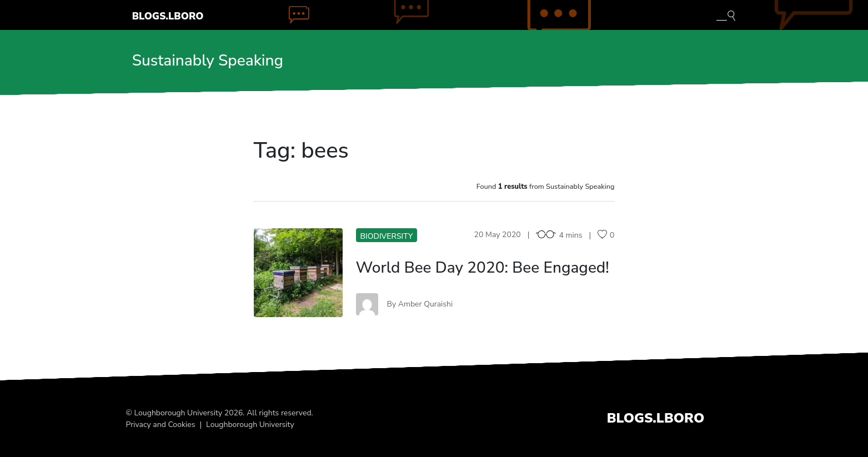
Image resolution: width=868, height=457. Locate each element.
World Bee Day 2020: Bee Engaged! (483, 268)
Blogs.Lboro (168, 16)
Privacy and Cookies (161, 425)
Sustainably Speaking (208, 61)
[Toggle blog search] (726, 15)
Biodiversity (387, 236)
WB (298, 272)
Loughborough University (250, 425)
